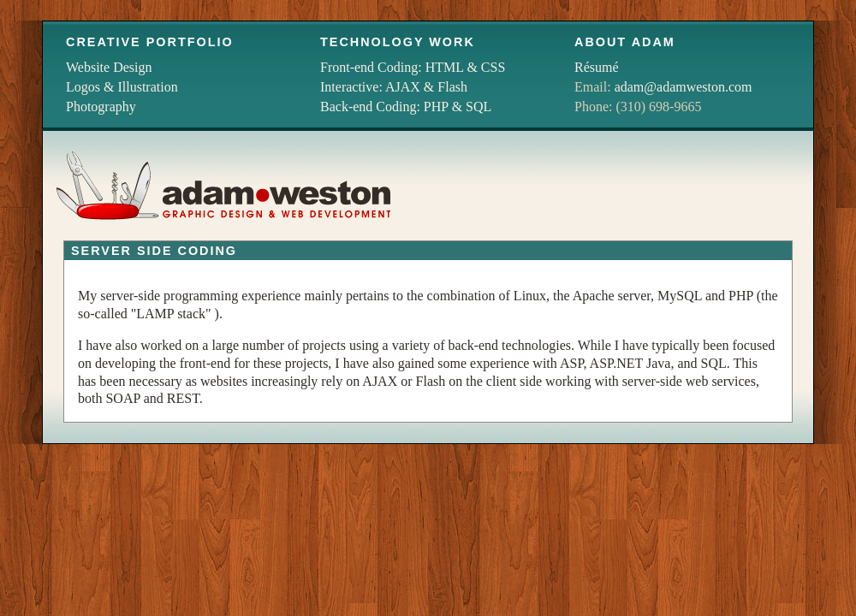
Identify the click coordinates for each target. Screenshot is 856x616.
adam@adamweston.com (684, 87)
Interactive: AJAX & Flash (394, 87)
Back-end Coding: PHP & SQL (406, 107)
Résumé (597, 67)
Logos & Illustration (122, 87)
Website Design (109, 67)
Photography (101, 107)
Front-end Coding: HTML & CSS (413, 67)
